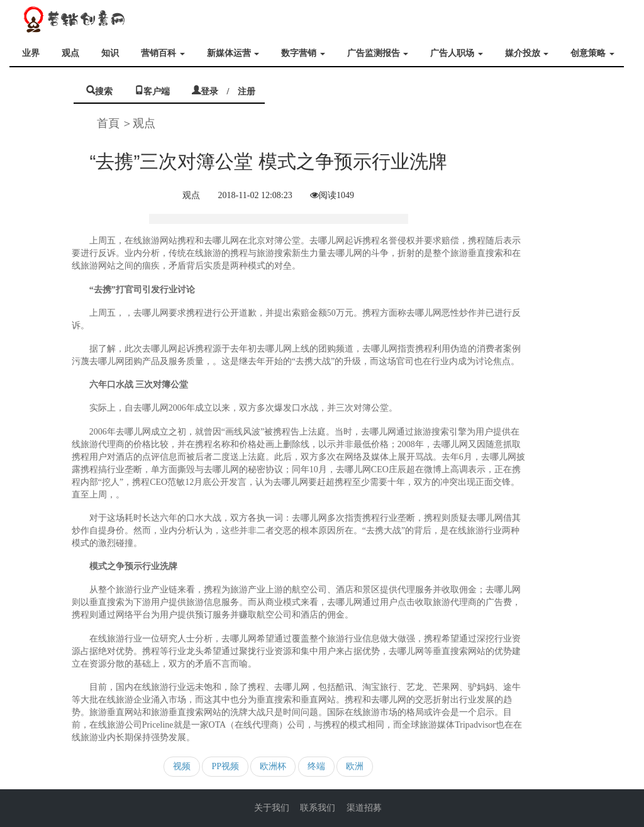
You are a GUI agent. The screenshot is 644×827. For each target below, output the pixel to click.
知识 (110, 53)
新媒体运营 (233, 53)
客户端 (157, 90)
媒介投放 (527, 53)
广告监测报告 (378, 53)
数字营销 (303, 53)
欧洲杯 (273, 766)
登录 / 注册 (228, 90)
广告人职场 (457, 53)
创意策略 (592, 53)
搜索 (104, 90)
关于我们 (272, 808)
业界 (31, 53)
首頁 (108, 123)
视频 (182, 766)
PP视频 (225, 766)
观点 (70, 53)
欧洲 (355, 766)
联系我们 (318, 808)
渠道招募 (364, 808)
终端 (316, 766)
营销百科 (163, 53)
